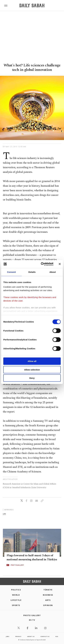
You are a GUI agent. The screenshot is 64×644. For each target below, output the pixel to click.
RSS (57, 636)
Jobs (8, 636)
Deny (32, 378)
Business (48, 595)
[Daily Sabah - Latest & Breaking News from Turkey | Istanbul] (32, 6)
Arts (48, 600)
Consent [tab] (11, 272)
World (16, 595)
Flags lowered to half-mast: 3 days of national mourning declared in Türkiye (32, 557)
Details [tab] (32, 272)
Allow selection (32, 370)
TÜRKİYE (48, 590)
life (4, 514)
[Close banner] (60, 264)
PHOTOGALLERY (17, 565)
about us (31, 636)
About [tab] (53, 272)
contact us (45, 636)
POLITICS (16, 590)
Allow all (32, 361)
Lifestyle (16, 600)
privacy (18, 636)
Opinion (48, 605)
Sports (16, 605)
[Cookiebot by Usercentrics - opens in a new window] (41, 264)
